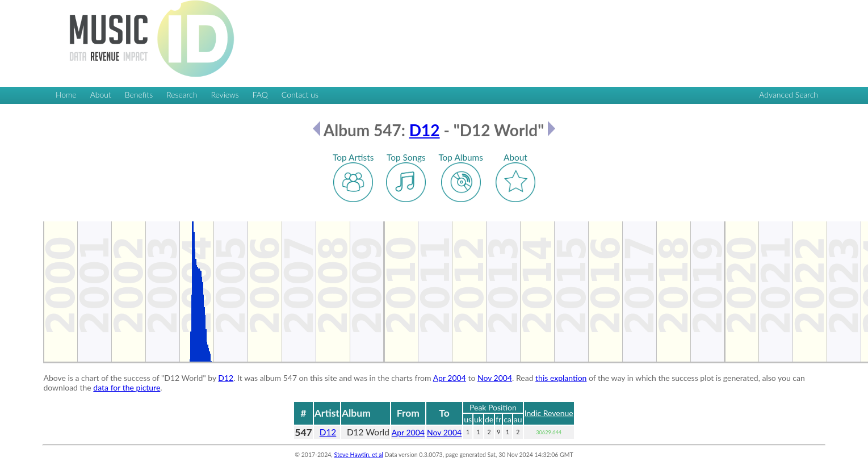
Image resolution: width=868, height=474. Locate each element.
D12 (425, 130)
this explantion (561, 378)
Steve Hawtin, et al (358, 455)
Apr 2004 (450, 378)
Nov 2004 (495, 378)
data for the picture (127, 387)
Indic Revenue (549, 413)
